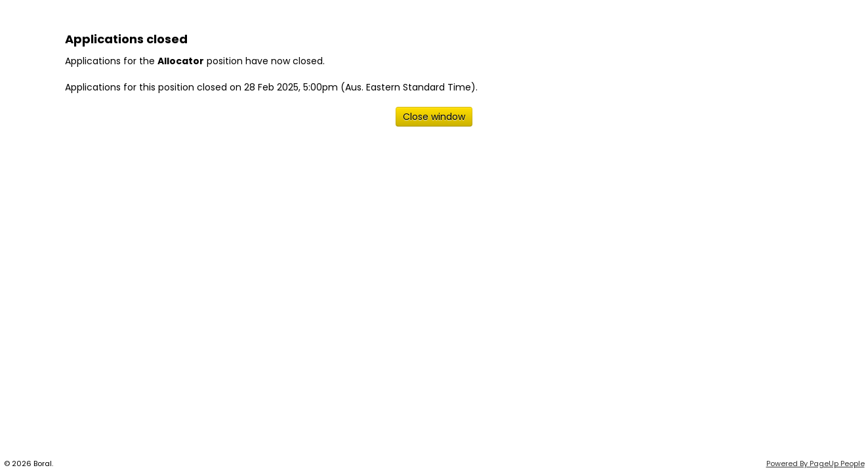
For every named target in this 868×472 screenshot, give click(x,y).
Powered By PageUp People (816, 463)
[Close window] (434, 117)
